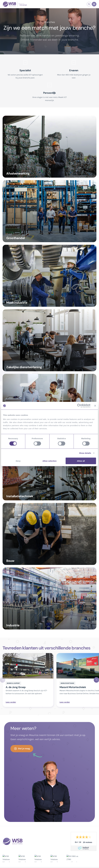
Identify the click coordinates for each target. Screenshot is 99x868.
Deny (18, 461)
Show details (85, 453)
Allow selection (49, 461)
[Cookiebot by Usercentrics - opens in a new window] (79, 406)
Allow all (81, 461)
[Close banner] (95, 406)
